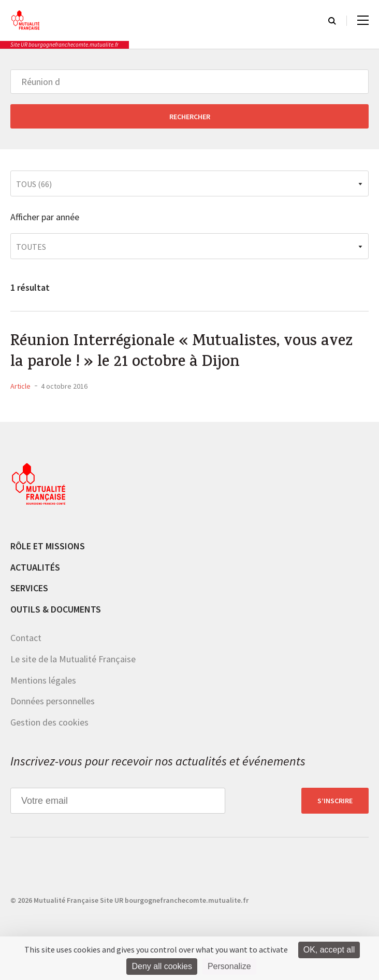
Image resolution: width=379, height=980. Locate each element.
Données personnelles (53, 701)
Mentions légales (43, 680)
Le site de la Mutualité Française (73, 659)
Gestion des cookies (49, 722)
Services (29, 588)
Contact (26, 638)
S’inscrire (335, 801)
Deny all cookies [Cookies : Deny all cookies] (162, 966)
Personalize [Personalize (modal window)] (229, 966)
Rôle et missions (48, 546)
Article (20, 386)
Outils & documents (56, 609)
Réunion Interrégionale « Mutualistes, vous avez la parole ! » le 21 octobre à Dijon (181, 353)
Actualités (35, 567)
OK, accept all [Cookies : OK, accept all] (329, 950)
